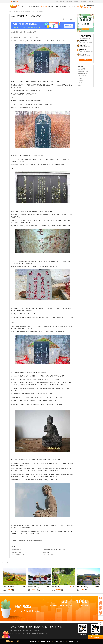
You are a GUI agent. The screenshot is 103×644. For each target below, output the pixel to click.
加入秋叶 (45, 627)
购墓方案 (76, 2)
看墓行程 (62, 2)
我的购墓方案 (83, 2)
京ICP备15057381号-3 (16, 633)
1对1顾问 (37, 627)
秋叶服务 (29, 627)
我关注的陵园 (69, 2)
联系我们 (21, 627)
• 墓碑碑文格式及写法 (16, 550)
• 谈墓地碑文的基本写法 (48, 555)
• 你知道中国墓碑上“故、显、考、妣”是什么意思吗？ (54, 550)
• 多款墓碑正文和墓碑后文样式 (18, 555)
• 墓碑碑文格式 (46, 552)
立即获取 (85, 60)
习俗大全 (61, 627)
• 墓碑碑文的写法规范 (16, 552)
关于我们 (13, 627)
